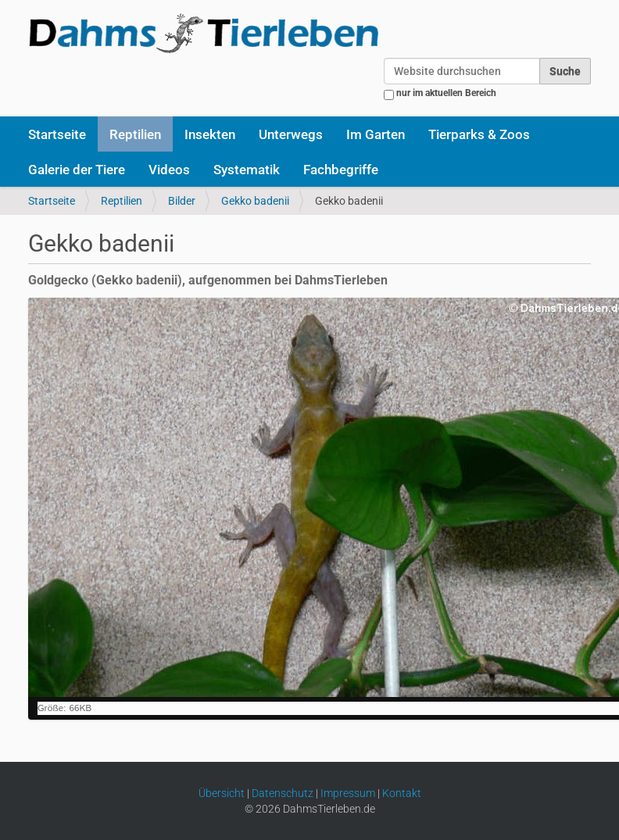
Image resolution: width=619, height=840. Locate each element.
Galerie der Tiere (77, 170)
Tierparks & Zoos (479, 134)
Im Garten (376, 134)
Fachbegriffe (341, 170)
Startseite (57, 134)
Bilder (182, 201)
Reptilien (135, 134)
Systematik (247, 170)
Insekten (210, 134)
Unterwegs (291, 134)
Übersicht (222, 793)
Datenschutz (283, 793)
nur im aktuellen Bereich (446, 93)
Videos (169, 170)
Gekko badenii (255, 201)
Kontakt (402, 793)
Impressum (348, 793)
